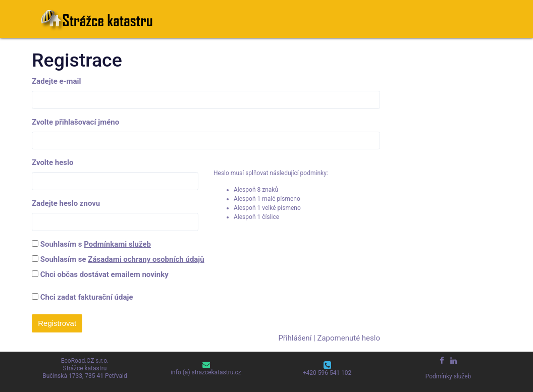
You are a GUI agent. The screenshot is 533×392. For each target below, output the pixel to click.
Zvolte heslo (52, 162)
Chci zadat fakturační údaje (82, 297)
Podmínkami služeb (117, 244)
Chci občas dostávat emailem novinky (104, 274)
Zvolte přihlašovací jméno (75, 122)
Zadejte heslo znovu (66, 203)
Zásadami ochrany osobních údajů (146, 259)
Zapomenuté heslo (349, 338)
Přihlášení (295, 338)
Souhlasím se (122, 259)
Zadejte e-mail (56, 81)
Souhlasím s (96, 244)
